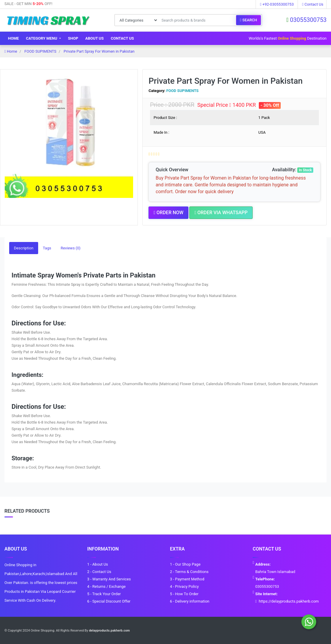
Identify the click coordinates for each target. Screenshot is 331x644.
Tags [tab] (47, 248)
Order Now (168, 213)
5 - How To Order (184, 594)
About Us (94, 38)
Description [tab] (24, 248)
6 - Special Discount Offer (109, 601)
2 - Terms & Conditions (189, 571)
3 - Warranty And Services (109, 579)
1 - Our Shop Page (185, 564)
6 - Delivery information (190, 601)
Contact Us (313, 4)
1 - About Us (98, 564)
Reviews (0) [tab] (71, 248)
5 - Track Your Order (104, 594)
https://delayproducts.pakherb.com (289, 601)
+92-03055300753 (277, 4)
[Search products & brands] (197, 20)
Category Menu (42, 38)
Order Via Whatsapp (221, 213)
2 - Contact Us (99, 571)
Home (13, 38)
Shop (73, 38)
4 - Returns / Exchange (106, 586)
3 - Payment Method (187, 579)
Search (248, 20)
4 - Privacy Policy (184, 586)
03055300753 (306, 20)
